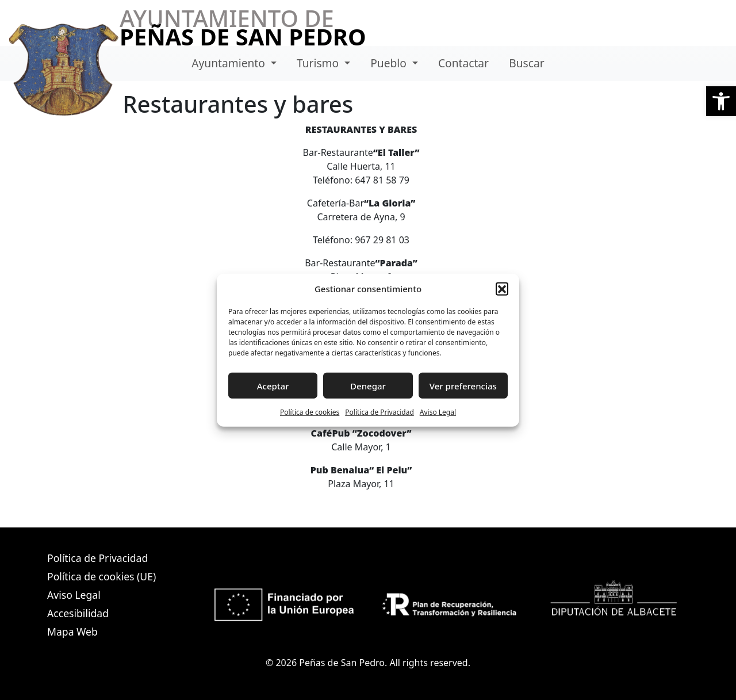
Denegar (368, 385)
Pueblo (390, 63)
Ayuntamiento (230, 63)
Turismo (319, 63)
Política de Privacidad (379, 412)
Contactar (463, 63)
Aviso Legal (438, 412)
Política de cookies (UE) (101, 576)
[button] (721, 101)
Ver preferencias (463, 385)
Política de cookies (310, 412)
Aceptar (273, 385)
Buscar (526, 63)
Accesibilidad (78, 613)
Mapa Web (72, 632)
